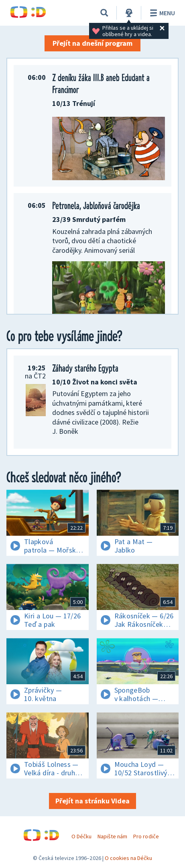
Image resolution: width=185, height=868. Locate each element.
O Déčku (81, 836)
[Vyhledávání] (104, 13)
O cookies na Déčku (129, 858)
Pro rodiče (146, 836)
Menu (161, 13)
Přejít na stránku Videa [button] (92, 801)
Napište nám (112, 836)
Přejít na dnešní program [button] (92, 43)
